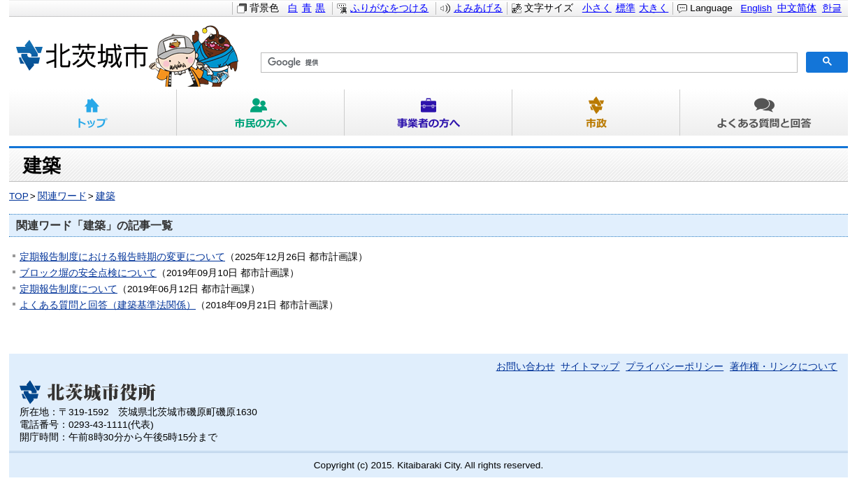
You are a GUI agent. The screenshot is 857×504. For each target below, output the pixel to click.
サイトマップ (590, 367)
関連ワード (62, 196)
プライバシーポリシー (675, 367)
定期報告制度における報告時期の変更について (122, 257)
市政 (596, 113)
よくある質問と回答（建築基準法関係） (108, 305)
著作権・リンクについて (784, 367)
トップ (93, 113)
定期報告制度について (69, 289)
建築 (106, 196)
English (757, 8)
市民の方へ (261, 113)
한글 (832, 8)
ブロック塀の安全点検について (88, 273)
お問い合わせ (526, 367)
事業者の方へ (428, 113)
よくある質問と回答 (764, 113)
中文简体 (797, 8)
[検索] (528, 63)
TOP (19, 196)
